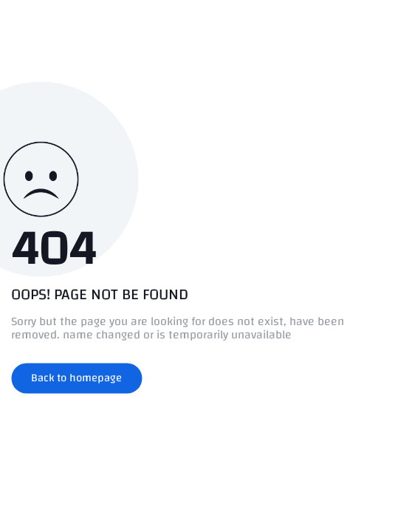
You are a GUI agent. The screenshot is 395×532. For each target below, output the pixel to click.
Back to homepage (76, 378)
